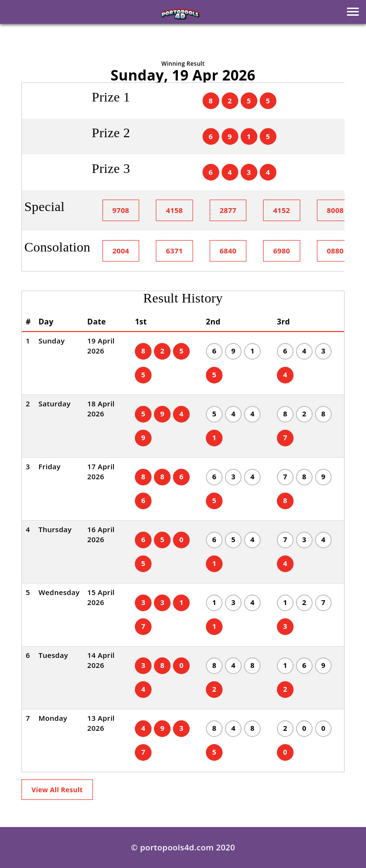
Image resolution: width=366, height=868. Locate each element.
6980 (282, 251)
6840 (228, 251)
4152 (282, 210)
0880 (335, 251)
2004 (121, 251)
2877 (228, 210)
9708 (121, 210)
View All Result (57, 790)
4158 (174, 210)
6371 (174, 251)
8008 (335, 210)
